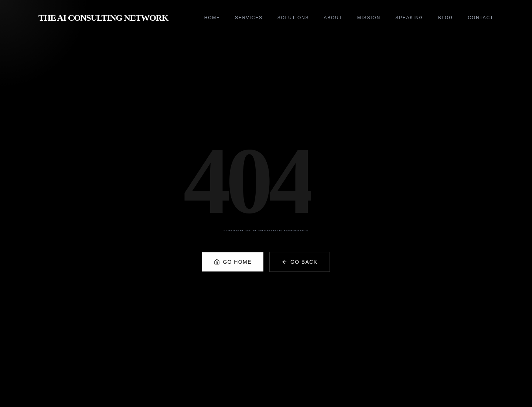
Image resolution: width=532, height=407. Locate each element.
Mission (369, 18)
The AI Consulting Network (103, 18)
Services (249, 18)
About (333, 18)
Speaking (409, 18)
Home (212, 18)
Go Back (300, 266)
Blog (446, 18)
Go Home (233, 266)
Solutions (293, 18)
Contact (481, 18)
